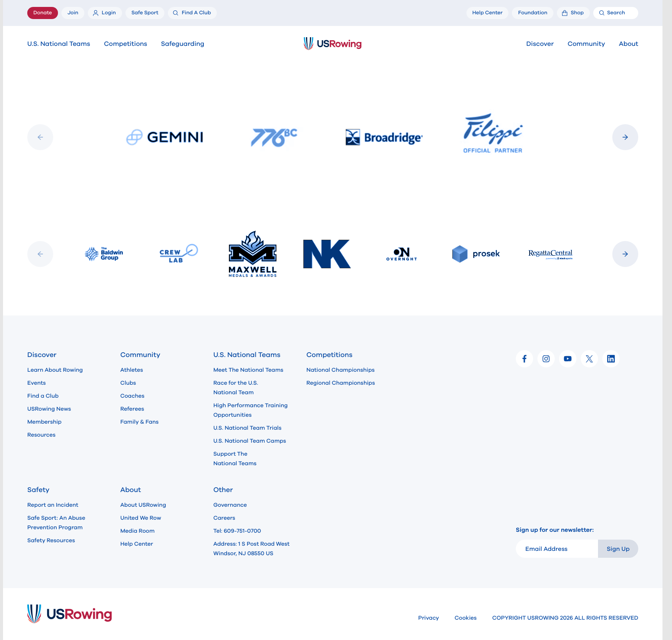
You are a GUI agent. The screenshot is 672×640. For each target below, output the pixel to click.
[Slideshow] (333, 137)
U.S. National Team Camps (250, 441)
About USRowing (143, 505)
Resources (41, 435)
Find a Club (43, 396)
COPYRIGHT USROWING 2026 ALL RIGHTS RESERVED (565, 618)
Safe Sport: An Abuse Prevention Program (56, 523)
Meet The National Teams (248, 370)
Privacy (429, 618)
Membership (44, 422)
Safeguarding (183, 44)
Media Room (137, 531)
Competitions (125, 44)
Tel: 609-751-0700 (237, 531)
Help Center (137, 544)
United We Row (141, 518)
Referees (132, 409)
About (629, 44)
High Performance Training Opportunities (251, 410)
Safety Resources (51, 540)
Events (37, 383)
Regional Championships (341, 383)
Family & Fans (140, 422)
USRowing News (49, 409)
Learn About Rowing (55, 370)
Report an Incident (53, 505)
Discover (540, 44)
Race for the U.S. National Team (236, 388)
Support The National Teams (235, 459)
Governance (230, 505)
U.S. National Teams (59, 44)
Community (587, 44)
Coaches (132, 396)
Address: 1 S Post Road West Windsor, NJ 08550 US (251, 549)
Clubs (128, 383)
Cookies (466, 618)
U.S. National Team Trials (247, 428)
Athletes (132, 370)
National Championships (341, 370)
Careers (224, 518)
